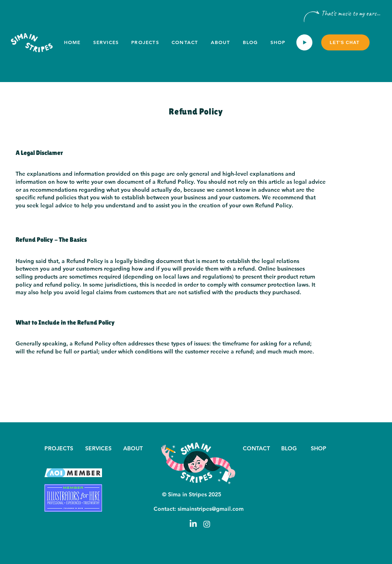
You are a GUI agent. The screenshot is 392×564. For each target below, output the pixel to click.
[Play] (304, 42)
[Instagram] (207, 524)
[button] (378, 42)
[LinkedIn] (193, 524)
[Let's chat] (345, 42)
